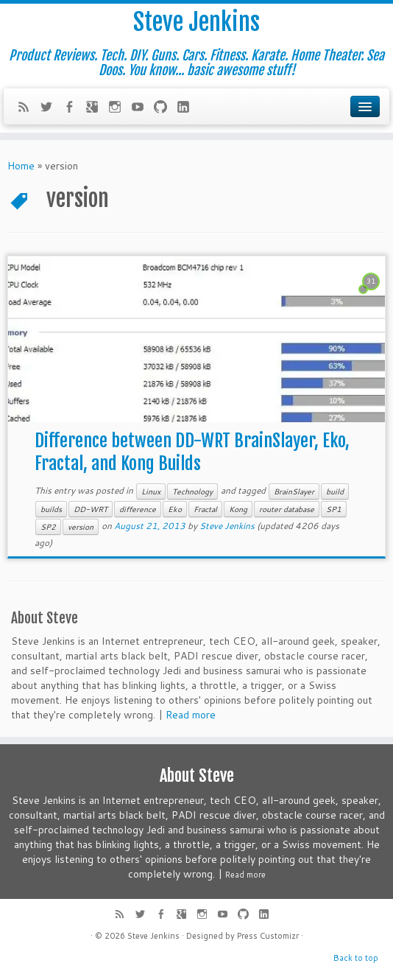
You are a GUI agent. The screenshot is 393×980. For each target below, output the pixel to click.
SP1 (334, 509)
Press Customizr (268, 936)
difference (138, 509)
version (81, 527)
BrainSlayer (294, 491)
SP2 (48, 527)
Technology (192, 491)
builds (51, 509)
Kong (238, 509)
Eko (175, 509)
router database (287, 509)
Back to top (356, 958)
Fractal (205, 509)
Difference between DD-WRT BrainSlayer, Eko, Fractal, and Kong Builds (192, 452)
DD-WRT (91, 509)
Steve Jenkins (196, 22)
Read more (191, 715)
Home (21, 166)
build (335, 491)
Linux (151, 491)
